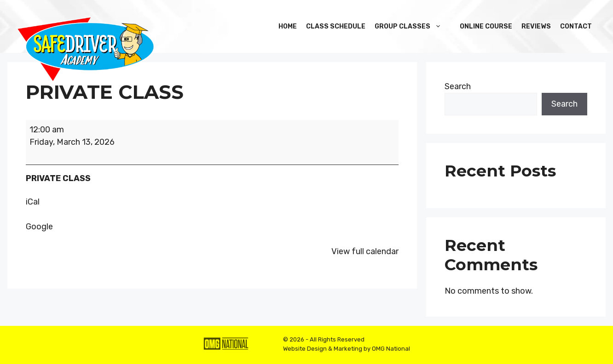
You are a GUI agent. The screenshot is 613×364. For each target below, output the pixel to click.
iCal (33, 202)
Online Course (486, 26)
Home (288, 26)
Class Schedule (336, 26)
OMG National (391, 349)
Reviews (536, 26)
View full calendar (365, 251)
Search (458, 86)
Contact (576, 26)
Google (39, 227)
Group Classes (413, 26)
